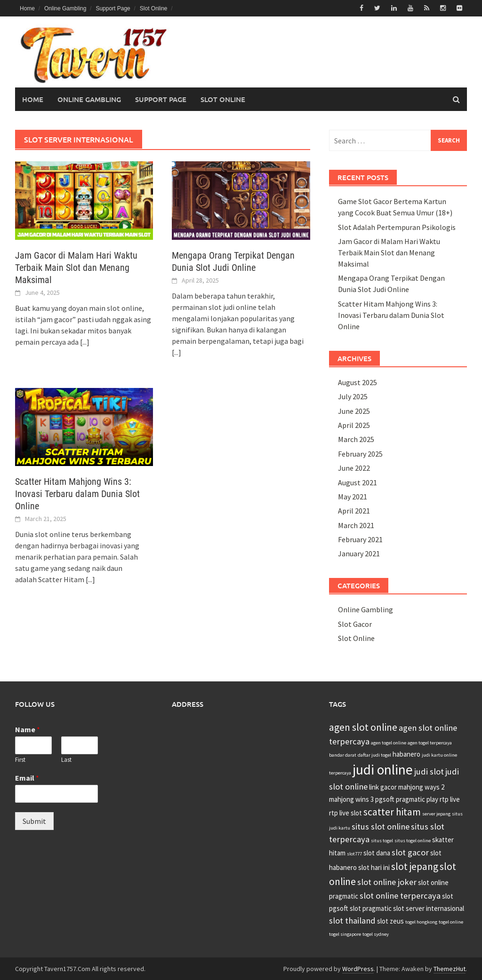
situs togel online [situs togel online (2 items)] (413, 841)
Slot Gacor (355, 624)
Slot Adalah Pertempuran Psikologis (397, 227)
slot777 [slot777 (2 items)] (354, 854)
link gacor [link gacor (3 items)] (383, 787)
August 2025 (357, 382)
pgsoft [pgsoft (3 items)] (385, 799)
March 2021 (356, 525)
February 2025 (360, 454)
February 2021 (360, 539)
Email (27, 778)
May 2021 (353, 497)
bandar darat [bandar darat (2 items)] (343, 755)
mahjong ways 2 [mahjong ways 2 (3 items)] (421, 787)
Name (28, 729)
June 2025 (354, 411)
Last (66, 759)
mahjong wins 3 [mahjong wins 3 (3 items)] (351, 799)
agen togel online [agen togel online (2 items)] (389, 743)
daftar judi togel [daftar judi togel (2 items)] (374, 755)
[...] (85, 341)
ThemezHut (450, 968)
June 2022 (354, 468)
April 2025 (354, 425)
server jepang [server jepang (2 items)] (436, 814)
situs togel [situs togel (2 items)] (382, 841)
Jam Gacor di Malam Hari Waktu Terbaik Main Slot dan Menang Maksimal (76, 267)
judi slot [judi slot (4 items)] (429, 771)
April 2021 (354, 511)
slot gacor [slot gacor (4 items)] (410, 852)
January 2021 (359, 553)
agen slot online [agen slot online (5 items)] (363, 727)
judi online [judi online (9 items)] (383, 770)
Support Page (113, 8)
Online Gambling (65, 8)
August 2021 (357, 482)
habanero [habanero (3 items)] (406, 754)
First (20, 759)
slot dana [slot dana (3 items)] (377, 853)
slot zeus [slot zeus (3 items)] (390, 921)
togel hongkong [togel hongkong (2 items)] (421, 922)
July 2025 (353, 396)
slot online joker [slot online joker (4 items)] (387, 882)
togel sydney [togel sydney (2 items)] (376, 934)
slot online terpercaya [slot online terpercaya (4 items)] (400, 896)
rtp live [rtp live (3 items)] (450, 799)
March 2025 (356, 439)
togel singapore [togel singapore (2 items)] (345, 934)
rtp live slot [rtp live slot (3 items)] (345, 813)
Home (27, 8)
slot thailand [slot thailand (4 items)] (352, 921)
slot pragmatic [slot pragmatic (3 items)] (371, 908)
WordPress (358, 968)
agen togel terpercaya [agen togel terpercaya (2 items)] (430, 743)
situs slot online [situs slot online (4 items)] (381, 826)
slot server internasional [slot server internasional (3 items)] (429, 908)
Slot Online (154, 8)
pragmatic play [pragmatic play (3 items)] (417, 799)
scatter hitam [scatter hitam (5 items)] (392, 812)
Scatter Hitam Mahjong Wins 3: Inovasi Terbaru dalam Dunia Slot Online (77, 494)
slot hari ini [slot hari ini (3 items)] (374, 867)
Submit (34, 821)
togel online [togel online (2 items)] (451, 922)
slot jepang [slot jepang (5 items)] (415, 866)
